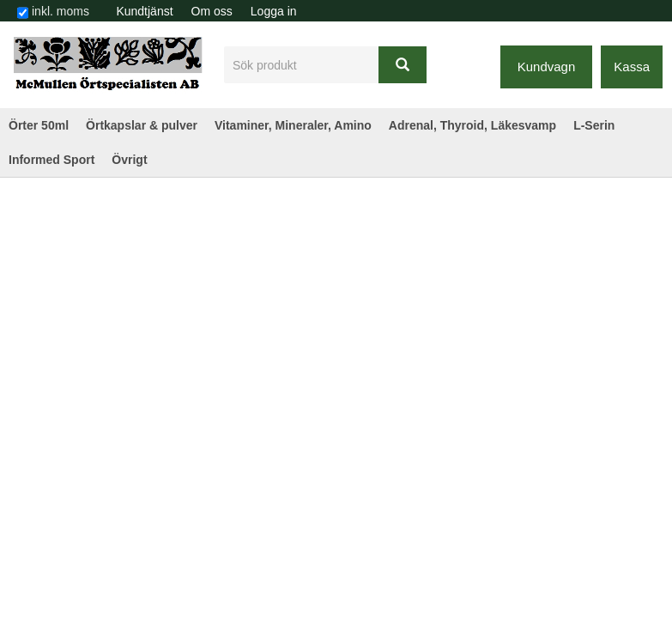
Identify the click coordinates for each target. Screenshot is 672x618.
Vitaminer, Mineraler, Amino (293, 125)
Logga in (274, 11)
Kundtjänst (144, 11)
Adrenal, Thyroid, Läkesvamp (472, 125)
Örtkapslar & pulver (142, 125)
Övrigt (129, 160)
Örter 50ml (39, 125)
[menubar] (206, 11)
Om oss (212, 11)
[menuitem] (145, 11)
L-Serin (594, 125)
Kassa (632, 67)
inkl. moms (61, 11)
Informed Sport (51, 160)
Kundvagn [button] (547, 67)
